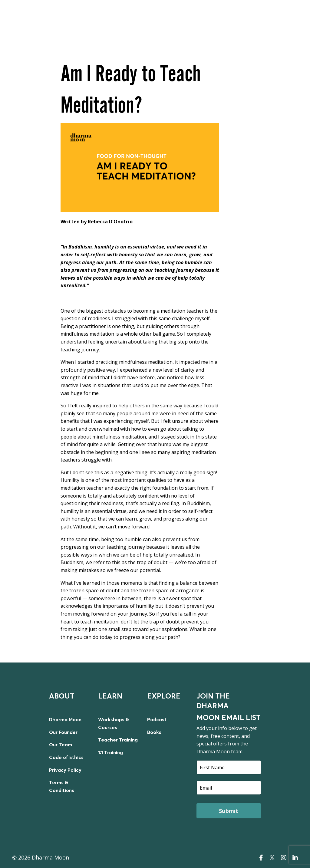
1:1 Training (110, 752)
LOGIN (288, 16)
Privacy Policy (65, 770)
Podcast (157, 719)
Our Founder (63, 732)
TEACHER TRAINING (253, 16)
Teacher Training (118, 740)
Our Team (61, 745)
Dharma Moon (65, 719)
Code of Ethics (66, 757)
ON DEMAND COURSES (201, 16)
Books (154, 732)
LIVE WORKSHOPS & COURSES (140, 16)
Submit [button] (229, 811)
